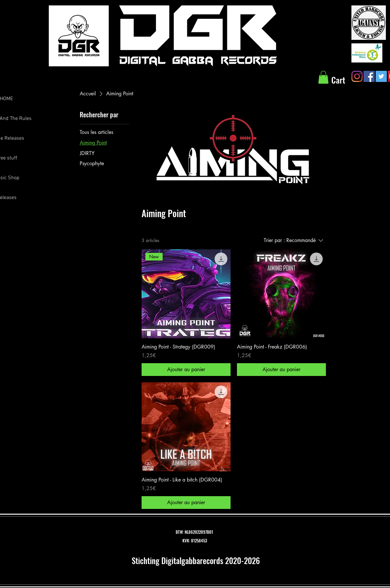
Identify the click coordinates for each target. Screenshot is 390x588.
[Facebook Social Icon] (369, 76)
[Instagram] (357, 76)
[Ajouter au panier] (186, 370)
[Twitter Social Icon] (381, 76)
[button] (323, 77)
